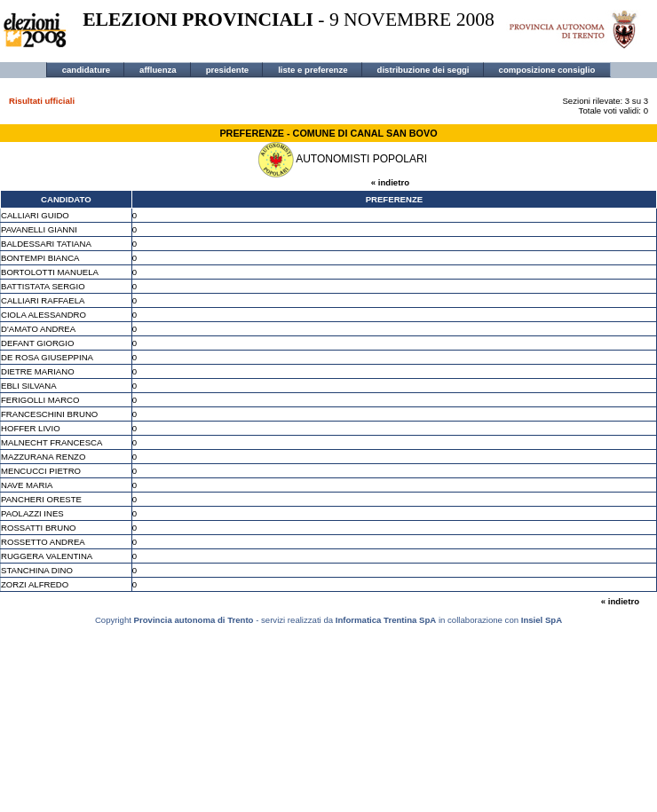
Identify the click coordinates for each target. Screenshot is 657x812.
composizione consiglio (547, 70)
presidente (228, 70)
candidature (86, 70)
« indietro (390, 182)
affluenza (158, 70)
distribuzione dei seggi (423, 70)
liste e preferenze (313, 70)
